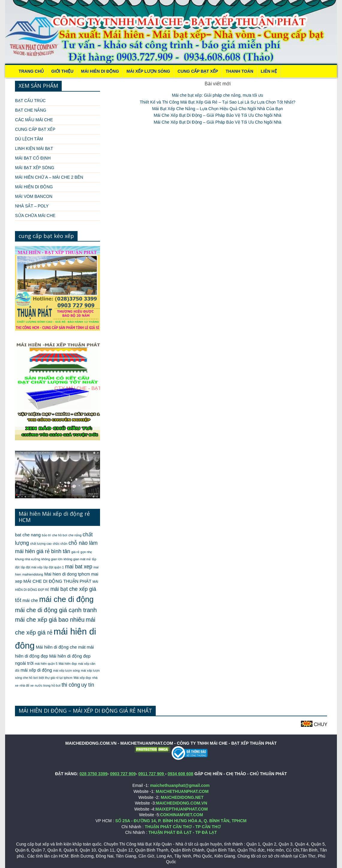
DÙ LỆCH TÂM (29, 139)
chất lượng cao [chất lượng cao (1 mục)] (41, 544)
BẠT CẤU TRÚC (30, 101)
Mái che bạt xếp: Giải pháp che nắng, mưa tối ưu (218, 95)
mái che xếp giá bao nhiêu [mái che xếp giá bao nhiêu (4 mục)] (50, 620)
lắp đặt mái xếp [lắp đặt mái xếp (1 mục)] (32, 567)
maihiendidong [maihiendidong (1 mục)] (32, 574)
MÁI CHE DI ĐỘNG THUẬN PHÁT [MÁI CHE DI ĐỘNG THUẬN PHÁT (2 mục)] (57, 581)
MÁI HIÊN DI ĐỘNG (100, 71)
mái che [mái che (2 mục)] (30, 600)
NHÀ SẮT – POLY (32, 206)
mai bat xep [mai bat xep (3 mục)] (79, 567)
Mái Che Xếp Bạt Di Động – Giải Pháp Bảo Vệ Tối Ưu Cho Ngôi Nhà (217, 115)
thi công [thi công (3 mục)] (71, 685)
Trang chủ (31, 71)
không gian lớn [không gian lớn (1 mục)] (52, 559)
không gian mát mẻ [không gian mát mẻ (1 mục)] (77, 559)
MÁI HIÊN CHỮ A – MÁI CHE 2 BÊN (49, 177)
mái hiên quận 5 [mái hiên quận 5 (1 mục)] (46, 664)
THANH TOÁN (239, 71)
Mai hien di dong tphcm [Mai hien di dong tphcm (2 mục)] (67, 574)
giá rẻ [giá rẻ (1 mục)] (75, 552)
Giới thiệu (62, 71)
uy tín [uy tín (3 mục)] (88, 685)
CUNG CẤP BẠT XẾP (198, 71)
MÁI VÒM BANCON (34, 196)
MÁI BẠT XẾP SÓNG (35, 168)
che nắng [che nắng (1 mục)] (75, 535)
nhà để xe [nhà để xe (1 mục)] (27, 685)
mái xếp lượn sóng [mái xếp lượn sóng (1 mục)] (66, 670)
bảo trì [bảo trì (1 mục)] (46, 535)
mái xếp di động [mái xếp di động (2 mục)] (36, 670)
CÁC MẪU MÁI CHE (34, 120)
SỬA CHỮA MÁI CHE (35, 216)
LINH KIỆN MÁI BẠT (34, 148)
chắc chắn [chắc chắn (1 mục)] (60, 544)
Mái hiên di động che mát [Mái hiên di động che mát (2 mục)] (61, 647)
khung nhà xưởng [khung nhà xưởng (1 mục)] (28, 559)
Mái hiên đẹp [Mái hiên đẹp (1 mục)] (68, 664)
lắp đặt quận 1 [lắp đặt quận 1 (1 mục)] (54, 567)
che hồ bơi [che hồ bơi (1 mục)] (60, 535)
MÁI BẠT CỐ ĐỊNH (33, 158)
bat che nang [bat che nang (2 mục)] (28, 535)
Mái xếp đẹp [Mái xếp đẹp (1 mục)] (82, 678)
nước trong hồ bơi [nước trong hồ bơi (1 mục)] (48, 685)
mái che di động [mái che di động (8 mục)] (66, 599)
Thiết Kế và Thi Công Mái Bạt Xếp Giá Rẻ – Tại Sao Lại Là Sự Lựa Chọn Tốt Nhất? (217, 102)
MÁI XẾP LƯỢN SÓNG (148, 71)
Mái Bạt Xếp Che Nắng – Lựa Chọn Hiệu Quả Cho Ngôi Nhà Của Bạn (218, 109)
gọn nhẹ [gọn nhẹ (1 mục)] (86, 552)
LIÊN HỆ (269, 71)
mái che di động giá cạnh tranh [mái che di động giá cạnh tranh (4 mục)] (56, 610)
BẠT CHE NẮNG (31, 110)
